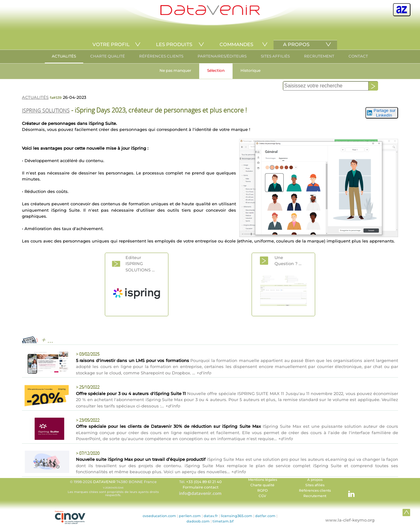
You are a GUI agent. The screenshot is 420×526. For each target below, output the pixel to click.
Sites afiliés (315, 485)
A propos (315, 480)
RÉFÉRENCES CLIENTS (161, 56)
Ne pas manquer (175, 70)
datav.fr (211, 516)
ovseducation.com (159, 516)
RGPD (263, 491)
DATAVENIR (104, 482)
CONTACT (358, 56)
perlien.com (190, 516)
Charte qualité (262, 485)
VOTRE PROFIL (111, 44)
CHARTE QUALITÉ (108, 56)
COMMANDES (236, 44)
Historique (251, 70)
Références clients (315, 491)
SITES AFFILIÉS (275, 56)
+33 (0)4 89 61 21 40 (204, 482)
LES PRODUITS (174, 44)
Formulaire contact (201, 487)
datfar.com (265, 516)
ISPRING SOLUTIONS (46, 111)
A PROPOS (296, 44)
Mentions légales (263, 480)
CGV (262, 496)
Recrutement (315, 496)
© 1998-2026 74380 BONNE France (113, 488)
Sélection (216, 70)
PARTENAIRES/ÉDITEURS (222, 56)
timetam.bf (223, 521)
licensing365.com (237, 516)
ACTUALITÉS (64, 56)
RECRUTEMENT (319, 56)
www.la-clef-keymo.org (350, 520)
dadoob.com (198, 521)
